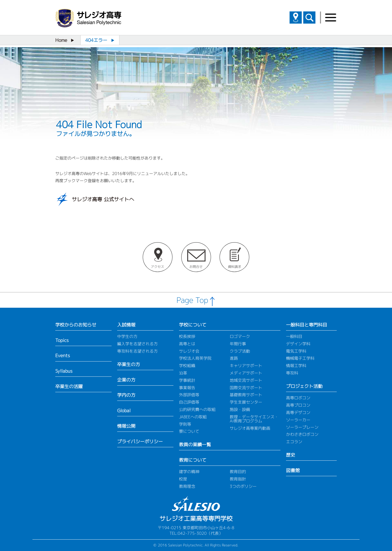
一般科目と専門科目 (307, 325)
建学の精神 (189, 472)
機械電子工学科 (300, 358)
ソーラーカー (298, 420)
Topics (62, 340)
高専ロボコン (298, 398)
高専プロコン (298, 405)
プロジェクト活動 (304, 386)
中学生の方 (127, 336)
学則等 (185, 424)
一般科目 (294, 336)
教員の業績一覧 (195, 445)
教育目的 (238, 472)
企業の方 (126, 380)
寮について (189, 431)
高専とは (187, 344)
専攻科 (292, 373)
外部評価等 (189, 395)
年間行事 (238, 344)
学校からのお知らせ (76, 325)
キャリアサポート (246, 366)
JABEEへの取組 (193, 417)
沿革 (183, 373)
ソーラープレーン (302, 427)
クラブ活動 (240, 351)
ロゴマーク (240, 336)
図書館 (293, 470)
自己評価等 (189, 402)
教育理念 (187, 486)
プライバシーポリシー (140, 442)
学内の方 (126, 395)
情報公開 (126, 426)
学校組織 (187, 366)
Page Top (192, 300)
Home (61, 40)
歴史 (291, 455)
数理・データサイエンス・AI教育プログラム (254, 419)
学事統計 (187, 380)
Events (63, 356)
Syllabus (64, 371)
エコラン (294, 442)
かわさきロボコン (302, 434)
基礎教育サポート (246, 395)
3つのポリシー (243, 486)
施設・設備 (240, 409)
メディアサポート (246, 373)
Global (124, 411)
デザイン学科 (298, 344)
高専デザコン (298, 412)
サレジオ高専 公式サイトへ (103, 199)
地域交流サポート (246, 380)
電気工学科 (296, 351)
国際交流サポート (246, 388)
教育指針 (238, 479)
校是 (183, 479)
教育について (193, 460)
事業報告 (187, 388)
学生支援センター (246, 402)
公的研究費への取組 (197, 409)
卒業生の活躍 (69, 386)
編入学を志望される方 (137, 344)
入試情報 (126, 325)
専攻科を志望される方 (137, 351)
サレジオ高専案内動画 (250, 428)
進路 (234, 358)
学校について (193, 325)
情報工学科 (296, 366)
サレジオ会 (189, 351)
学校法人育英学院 (195, 358)
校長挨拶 (187, 336)
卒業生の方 (129, 364)
